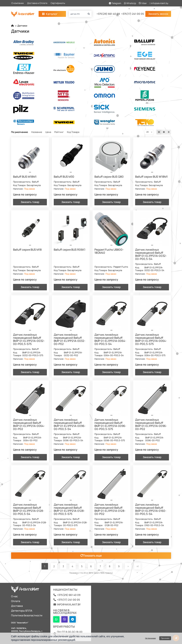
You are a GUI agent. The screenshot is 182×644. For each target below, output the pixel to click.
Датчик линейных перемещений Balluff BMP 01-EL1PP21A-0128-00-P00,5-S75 (69, 510)
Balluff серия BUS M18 (28, 250)
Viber (143, 3)
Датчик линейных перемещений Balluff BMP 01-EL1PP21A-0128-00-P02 (110, 510)
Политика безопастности (27, 615)
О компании (18, 3)
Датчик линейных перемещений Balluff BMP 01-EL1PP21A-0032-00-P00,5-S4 (151, 254)
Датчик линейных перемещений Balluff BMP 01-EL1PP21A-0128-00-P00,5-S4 (29, 510)
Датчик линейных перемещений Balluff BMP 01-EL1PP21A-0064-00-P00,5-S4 (110, 339)
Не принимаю (150, 638)
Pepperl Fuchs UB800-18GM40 (109, 251)
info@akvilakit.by (159, 3)
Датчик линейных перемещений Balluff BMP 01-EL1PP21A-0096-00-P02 (151, 425)
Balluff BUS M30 (64, 177)
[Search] (80, 14)
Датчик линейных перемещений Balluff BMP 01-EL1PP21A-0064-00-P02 (29, 425)
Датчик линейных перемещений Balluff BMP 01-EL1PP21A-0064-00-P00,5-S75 (151, 339)
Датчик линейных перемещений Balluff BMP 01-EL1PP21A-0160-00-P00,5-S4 (151, 510)
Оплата (16, 601)
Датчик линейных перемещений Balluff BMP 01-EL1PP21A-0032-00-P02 (70, 339)
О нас (14, 596)
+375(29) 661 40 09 (108, 14)
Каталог (49, 14)
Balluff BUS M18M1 (25, 177)
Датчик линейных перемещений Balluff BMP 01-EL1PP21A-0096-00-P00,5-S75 (110, 425)
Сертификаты (58, 3)
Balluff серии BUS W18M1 (152, 177)
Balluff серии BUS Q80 (109, 177)
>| (137, 566)
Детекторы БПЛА (22, 611)
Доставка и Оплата (37, 3)
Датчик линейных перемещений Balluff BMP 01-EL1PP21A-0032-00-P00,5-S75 (29, 339)
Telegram (115, 3)
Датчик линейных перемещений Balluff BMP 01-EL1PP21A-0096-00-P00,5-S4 (70, 425)
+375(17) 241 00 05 (133, 14)
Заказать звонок (158, 14)
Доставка (17, 606)
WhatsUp (130, 3)
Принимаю (165, 638)
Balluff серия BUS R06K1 (70, 250)
